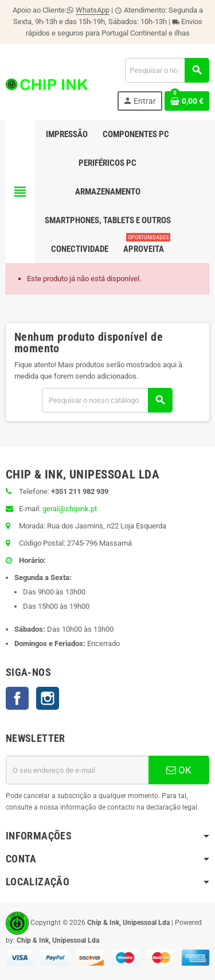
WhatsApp (93, 10)
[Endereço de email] (77, 770)
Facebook (17, 698)
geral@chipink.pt (70, 509)
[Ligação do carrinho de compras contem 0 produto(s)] (187, 101)
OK (179, 770)
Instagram (48, 698)
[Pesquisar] (167, 70)
